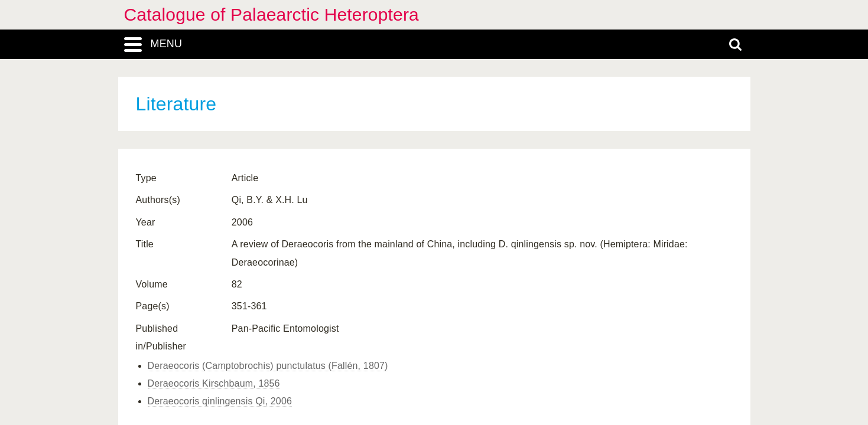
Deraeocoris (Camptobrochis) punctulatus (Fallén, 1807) (268, 366)
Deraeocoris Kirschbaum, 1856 (214, 383)
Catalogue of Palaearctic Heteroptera (272, 14)
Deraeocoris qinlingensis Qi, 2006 (220, 401)
